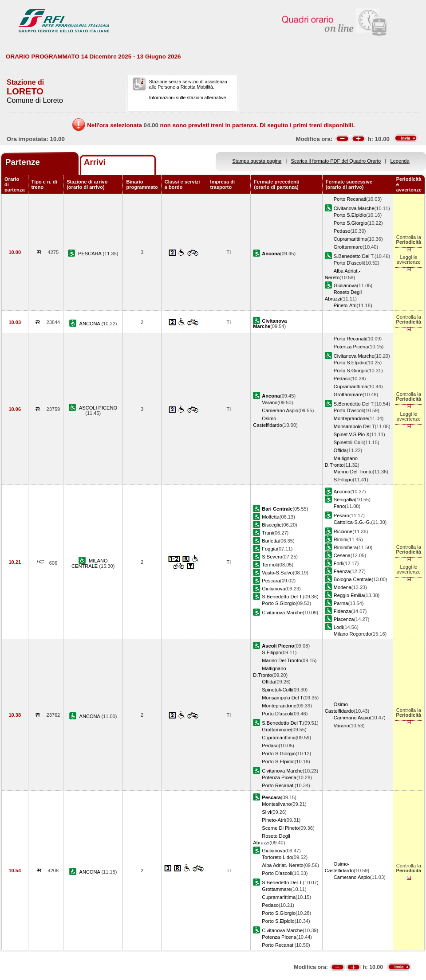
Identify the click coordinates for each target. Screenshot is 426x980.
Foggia (269, 549)
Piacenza (344, 619)
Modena (343, 587)
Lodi (338, 627)
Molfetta (270, 517)
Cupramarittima (351, 239)
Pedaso (342, 231)
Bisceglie (272, 525)
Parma (341, 603)
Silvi (266, 812)
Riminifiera (345, 547)
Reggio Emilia (349, 595)
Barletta (270, 541)
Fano (339, 506)
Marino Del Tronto (353, 472)
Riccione (343, 531)
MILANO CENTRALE (89, 563)
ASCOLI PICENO (98, 408)
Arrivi (95, 162)
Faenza (342, 571)
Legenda (400, 161)
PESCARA (90, 254)
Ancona (342, 492)
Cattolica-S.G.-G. (352, 522)
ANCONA (91, 324)
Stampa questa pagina (257, 161)
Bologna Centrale (353, 579)
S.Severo (272, 557)
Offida (340, 450)
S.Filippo (343, 480)
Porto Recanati (350, 199)
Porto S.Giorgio (351, 223)
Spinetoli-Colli (349, 442)
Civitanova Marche (354, 208)
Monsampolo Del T (354, 426)
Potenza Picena (351, 347)
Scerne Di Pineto (280, 828)
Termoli (270, 565)
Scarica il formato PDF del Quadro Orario (336, 161)
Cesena (342, 555)
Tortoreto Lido (277, 857)
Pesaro (341, 515)
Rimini (341, 539)
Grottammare (348, 247)
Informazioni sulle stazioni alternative (188, 98)
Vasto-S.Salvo (277, 573)
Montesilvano (276, 804)
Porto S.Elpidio (350, 215)
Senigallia (344, 500)
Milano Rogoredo (352, 634)
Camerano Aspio (280, 410)
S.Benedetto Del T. (354, 256)
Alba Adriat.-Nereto (283, 865)
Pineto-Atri (345, 305)
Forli (339, 563)
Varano (270, 402)
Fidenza (342, 611)
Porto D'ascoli (349, 263)
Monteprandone (351, 418)
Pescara (271, 581)
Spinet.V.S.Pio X (352, 434)
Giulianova (345, 285)
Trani (267, 533)
